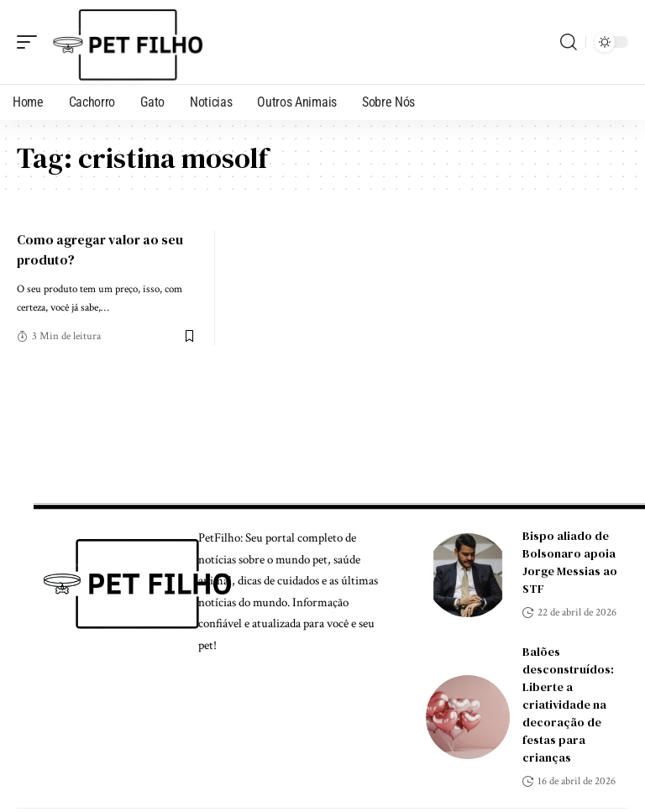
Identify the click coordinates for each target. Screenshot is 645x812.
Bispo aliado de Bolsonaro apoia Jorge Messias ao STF (570, 562)
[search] (569, 42)
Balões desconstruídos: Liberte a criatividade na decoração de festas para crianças (568, 705)
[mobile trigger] (31, 42)
